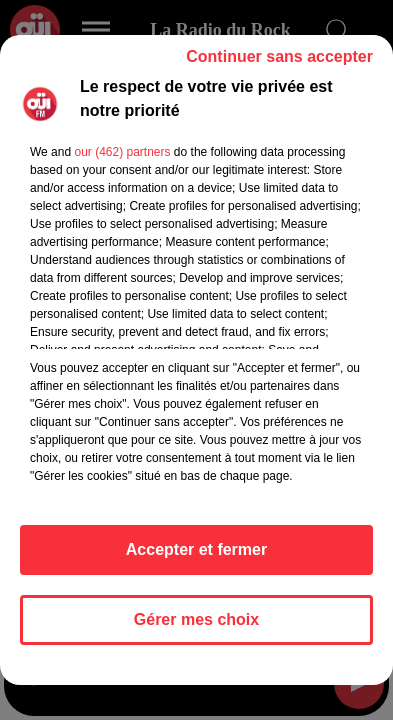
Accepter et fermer (196, 549)
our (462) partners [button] (122, 152)
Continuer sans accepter (279, 56)
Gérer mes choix (196, 619)
